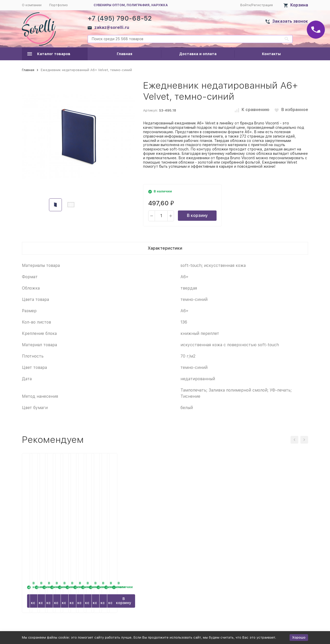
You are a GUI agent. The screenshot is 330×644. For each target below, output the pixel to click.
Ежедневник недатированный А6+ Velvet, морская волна (54, 527)
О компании (32, 5)
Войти (245, 5)
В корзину (197, 215)
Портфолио (59, 5)
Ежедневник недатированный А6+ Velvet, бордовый (128, 527)
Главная (125, 54)
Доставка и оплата (198, 54)
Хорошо (299, 637)
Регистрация (262, 5)
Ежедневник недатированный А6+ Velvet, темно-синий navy (275, 527)
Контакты (271, 54)
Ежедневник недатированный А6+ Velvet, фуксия (201, 527)
